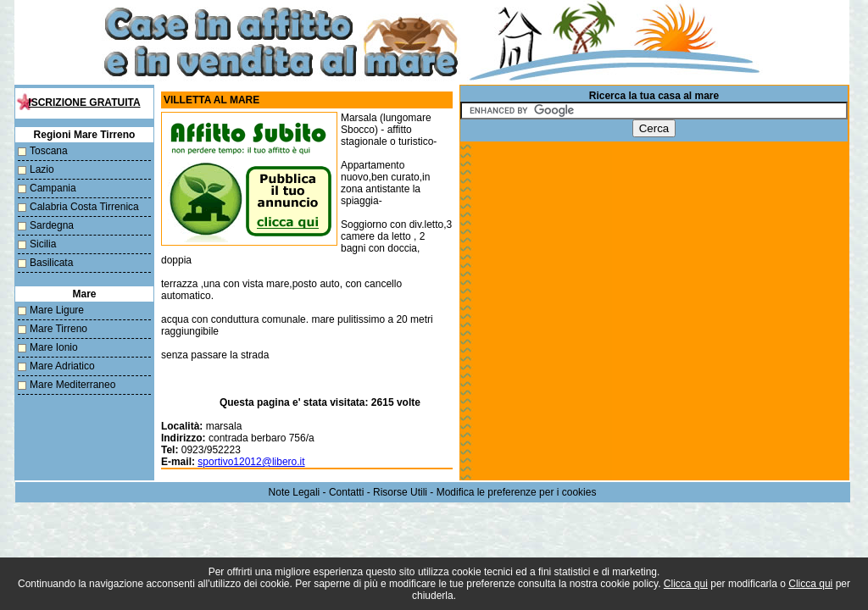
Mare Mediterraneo (72, 385)
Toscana (49, 151)
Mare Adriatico (62, 366)
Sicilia (43, 244)
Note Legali (295, 492)
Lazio (42, 169)
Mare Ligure (57, 310)
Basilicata (51, 263)
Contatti (346, 492)
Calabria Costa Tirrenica (84, 207)
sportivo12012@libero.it (251, 462)
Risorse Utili (400, 492)
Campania (53, 188)
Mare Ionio (54, 347)
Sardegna (52, 225)
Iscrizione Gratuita (84, 103)
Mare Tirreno (58, 329)
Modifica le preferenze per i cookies (517, 492)
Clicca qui (686, 584)
